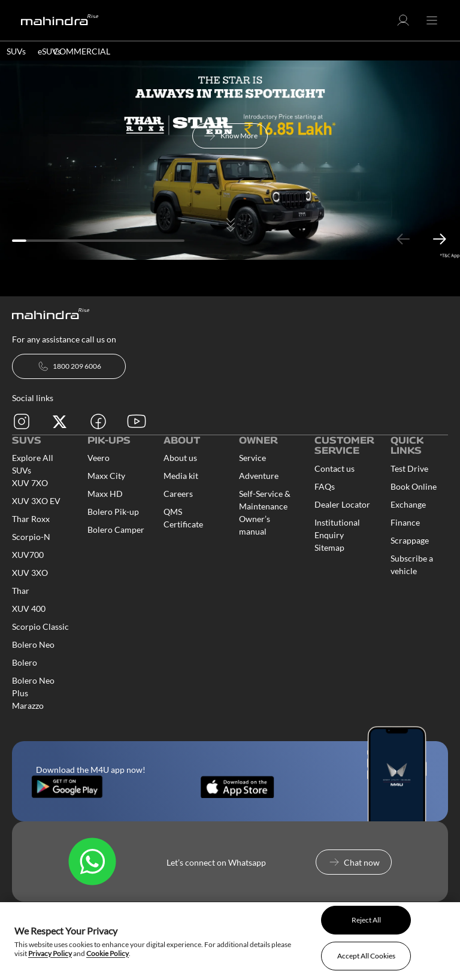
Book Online (414, 486)
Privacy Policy (50, 953)
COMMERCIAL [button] (82, 51)
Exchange (408, 504)
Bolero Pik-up (113, 512)
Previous (403, 239)
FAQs (325, 486)
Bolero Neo (33, 644)
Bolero (25, 662)
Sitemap (329, 547)
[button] (403, 24)
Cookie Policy (108, 953)
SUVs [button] (16, 51)
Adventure (259, 476)
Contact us (335, 468)
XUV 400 (29, 609)
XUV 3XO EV (36, 501)
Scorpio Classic (40, 626)
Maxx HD (105, 494)
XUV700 (28, 555)
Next (439, 239)
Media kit (181, 476)
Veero (99, 458)
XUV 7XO (30, 483)
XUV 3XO (30, 573)
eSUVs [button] (49, 51)
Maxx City (106, 476)
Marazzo (28, 706)
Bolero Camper (116, 530)
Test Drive (409, 468)
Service (252, 458)
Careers (178, 494)
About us (180, 458)
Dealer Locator (342, 504)
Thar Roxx (31, 519)
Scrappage (410, 540)
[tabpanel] (230, 160)
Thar (21, 591)
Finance (405, 522)
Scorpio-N (31, 537)
